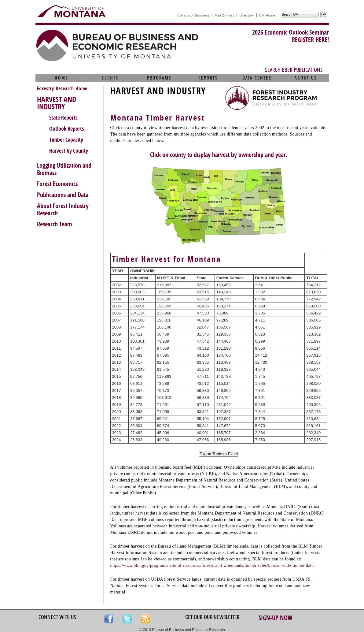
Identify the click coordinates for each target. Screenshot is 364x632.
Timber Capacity (66, 140)
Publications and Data (63, 195)
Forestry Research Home (62, 89)
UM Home (267, 15)
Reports (208, 78)
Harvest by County (69, 151)
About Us (306, 78)
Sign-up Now (276, 618)
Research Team (55, 224)
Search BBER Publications (294, 70)
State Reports (63, 118)
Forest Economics (57, 184)
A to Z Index (225, 15)
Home (61, 78)
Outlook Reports (67, 129)
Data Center (257, 78)
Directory (247, 15)
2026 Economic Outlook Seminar (290, 32)
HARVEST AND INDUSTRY (57, 103)
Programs (159, 78)
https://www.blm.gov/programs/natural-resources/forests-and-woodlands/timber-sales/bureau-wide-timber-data (212, 565)
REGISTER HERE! (310, 40)
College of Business (193, 15)
